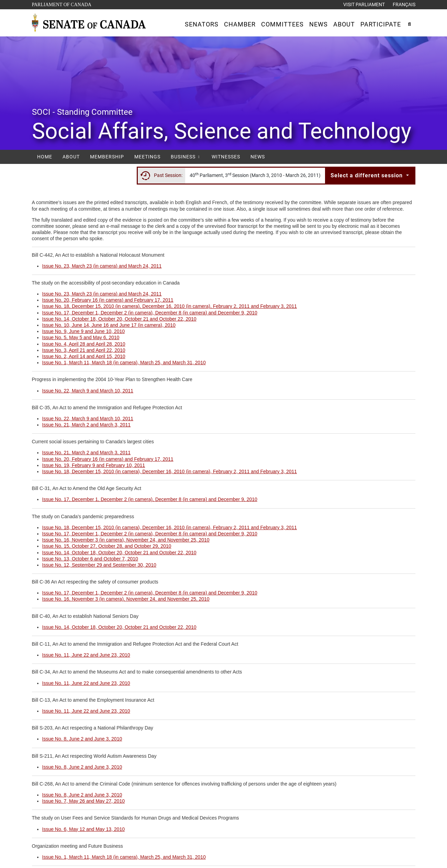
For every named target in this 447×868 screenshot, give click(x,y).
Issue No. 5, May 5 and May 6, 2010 (81, 337)
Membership (107, 157)
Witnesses (226, 157)
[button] (202, 24)
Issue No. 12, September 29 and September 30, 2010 (99, 565)
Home (45, 157)
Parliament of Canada (62, 4)
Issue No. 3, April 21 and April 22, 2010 (84, 350)
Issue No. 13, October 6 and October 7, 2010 (90, 559)
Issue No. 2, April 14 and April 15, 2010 (84, 356)
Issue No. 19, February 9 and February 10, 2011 (94, 465)
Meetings (147, 157)
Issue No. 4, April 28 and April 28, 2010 (84, 344)
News (258, 157)
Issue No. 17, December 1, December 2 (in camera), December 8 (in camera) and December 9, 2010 (150, 313)
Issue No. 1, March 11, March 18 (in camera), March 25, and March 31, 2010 (124, 363)
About (71, 157)
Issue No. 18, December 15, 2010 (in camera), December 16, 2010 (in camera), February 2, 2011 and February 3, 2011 (170, 306)
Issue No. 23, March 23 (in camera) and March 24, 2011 (102, 266)
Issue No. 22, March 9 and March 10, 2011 (88, 391)
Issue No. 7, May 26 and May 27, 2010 (83, 801)
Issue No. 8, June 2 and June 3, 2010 (82, 739)
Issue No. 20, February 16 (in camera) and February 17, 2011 (108, 300)
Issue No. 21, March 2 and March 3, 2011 (87, 425)
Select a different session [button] (367, 175)
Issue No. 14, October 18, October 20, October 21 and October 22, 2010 (119, 319)
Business (186, 157)
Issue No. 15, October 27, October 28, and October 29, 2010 (107, 546)
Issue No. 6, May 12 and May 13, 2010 (83, 829)
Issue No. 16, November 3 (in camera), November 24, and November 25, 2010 (126, 540)
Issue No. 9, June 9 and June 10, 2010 (84, 331)
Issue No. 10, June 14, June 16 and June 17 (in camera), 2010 (109, 325)
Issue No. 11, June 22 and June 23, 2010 (86, 655)
